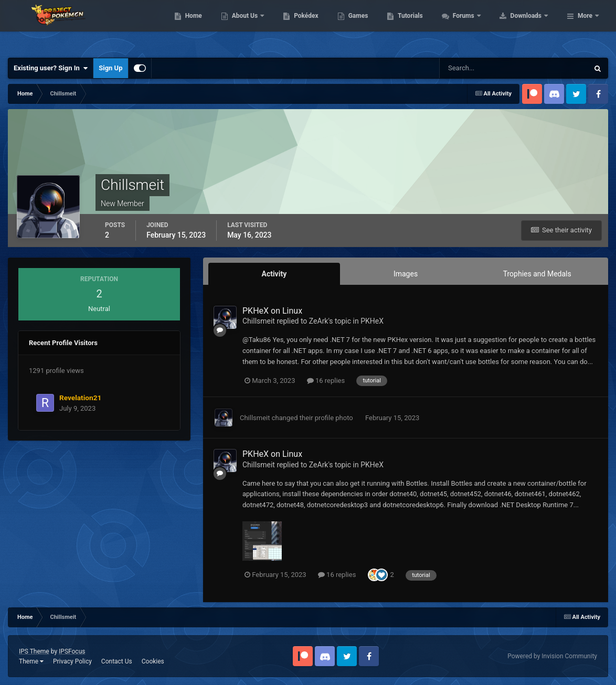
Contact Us (117, 661)
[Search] (482, 68)
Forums (531, 26)
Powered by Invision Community (552, 656)
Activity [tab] (274, 274)
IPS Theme (34, 651)
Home (260, 26)
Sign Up (110, 68)
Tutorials (477, 26)
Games (425, 26)
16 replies (326, 381)
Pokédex (373, 26)
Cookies (153, 661)
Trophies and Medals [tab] (537, 274)
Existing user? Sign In (51, 68)
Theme (31, 661)
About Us (312, 26)
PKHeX (372, 321)
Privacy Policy (72, 661)
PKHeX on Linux (272, 311)
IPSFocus (72, 651)
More (585, 26)
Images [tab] (406, 274)
